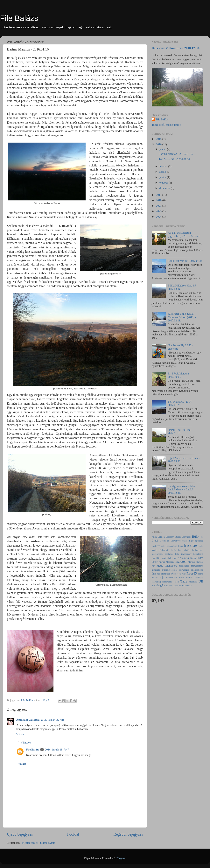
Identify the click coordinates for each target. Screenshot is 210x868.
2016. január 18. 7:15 (53, 720)
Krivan (162, 562)
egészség (199, 541)
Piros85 (192, 573)
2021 (159, 206)
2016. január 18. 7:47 (57, 750)
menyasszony (197, 566)
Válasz (20, 734)
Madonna (170, 562)
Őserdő (174, 574)
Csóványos (176, 541)
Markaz (191, 562)
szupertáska (167, 582)
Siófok (189, 578)
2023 (159, 211)
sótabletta (199, 578)
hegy (174, 550)
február (164, 166)
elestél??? (156, 546)
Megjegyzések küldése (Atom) (39, 843)
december (165, 188)
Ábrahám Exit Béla (28, 720)
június (163, 177)
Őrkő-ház (156, 574)
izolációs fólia (172, 554)
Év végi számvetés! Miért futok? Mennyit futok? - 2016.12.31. (182, 490)
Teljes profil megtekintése (166, 125)
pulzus (155, 578)
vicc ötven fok (175, 586)
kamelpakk (198, 554)
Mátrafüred (184, 566)
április (163, 172)
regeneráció (171, 578)
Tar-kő (176, 582)
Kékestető (183, 558)
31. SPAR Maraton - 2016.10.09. (179, 375)
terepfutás (193, 582)
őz (180, 574)
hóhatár (186, 550)
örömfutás (166, 574)
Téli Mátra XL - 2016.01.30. (175, 159)
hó (179, 550)
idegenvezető (158, 554)
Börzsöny (170, 537)
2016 (159, 144)
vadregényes (161, 585)
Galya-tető (164, 550)
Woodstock (187, 586)
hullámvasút (198, 550)
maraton (181, 562)
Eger (191, 541)
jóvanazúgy (186, 554)
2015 (159, 139)
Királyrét (194, 558)
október (164, 183)
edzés (185, 541)
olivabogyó (184, 570)
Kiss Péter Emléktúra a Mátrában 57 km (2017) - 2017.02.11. (182, 317)
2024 (159, 217)
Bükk (196, 537)
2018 (159, 200)
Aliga (154, 537)
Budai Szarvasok (183, 537)
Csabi (155, 541)
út (153, 586)
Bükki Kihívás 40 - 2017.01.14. (185, 261)
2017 (159, 195)
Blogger (121, 858)
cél (202, 537)
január (163, 149)
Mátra (160, 566)
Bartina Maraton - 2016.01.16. (176, 154)
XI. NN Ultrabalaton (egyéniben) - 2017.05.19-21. (184, 234)
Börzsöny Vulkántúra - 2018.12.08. (176, 48)
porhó (201, 574)
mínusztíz (156, 570)
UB (201, 581)
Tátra (184, 581)
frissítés (191, 545)
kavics (165, 558)
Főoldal (73, 834)
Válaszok (26, 743)
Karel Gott (156, 558)
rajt (162, 577)
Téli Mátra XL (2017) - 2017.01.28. (181, 403)
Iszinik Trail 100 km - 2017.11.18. (180, 431)
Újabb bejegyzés (20, 834)
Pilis (184, 574)
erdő (163, 546)
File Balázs (19, 18)
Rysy (182, 578)
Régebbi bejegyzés (128, 834)
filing (181, 546)
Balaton (161, 537)
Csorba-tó (164, 541)
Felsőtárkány (172, 546)
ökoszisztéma (197, 570)
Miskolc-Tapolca (170, 570)
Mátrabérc (171, 566)
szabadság (156, 582)
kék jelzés (173, 558)
